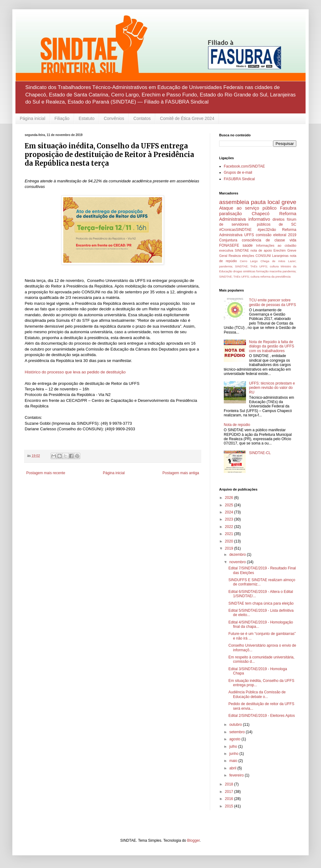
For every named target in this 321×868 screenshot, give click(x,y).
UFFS (249, 235)
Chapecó (261, 214)
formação (262, 271)
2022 (230, 527)
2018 (230, 784)
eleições (248, 256)
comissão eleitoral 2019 (276, 235)
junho (234, 754)
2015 (230, 806)
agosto (235, 739)
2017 (230, 792)
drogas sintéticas (244, 271)
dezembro (238, 555)
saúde (248, 245)
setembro (238, 732)
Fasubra (288, 208)
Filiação (62, 118)
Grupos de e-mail (238, 172)
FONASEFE (229, 245)
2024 (230, 512)
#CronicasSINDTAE (235, 230)
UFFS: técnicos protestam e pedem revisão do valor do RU (272, 388)
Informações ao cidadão (276, 245)
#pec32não (267, 230)
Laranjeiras (280, 256)
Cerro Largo (249, 261)
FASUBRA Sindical (239, 179)
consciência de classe (264, 240)
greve (289, 202)
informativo (259, 219)
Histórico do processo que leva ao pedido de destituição (75, 372)
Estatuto (87, 118)
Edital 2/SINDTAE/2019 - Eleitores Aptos (262, 716)
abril (233, 768)
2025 (230, 505)
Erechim (280, 250)
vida (293, 240)
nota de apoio (261, 250)
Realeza (235, 256)
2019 (230, 548)
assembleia (234, 202)
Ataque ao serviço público (248, 208)
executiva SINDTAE (234, 250)
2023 (230, 519)
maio (234, 761)
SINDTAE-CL (260, 453)
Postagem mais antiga (181, 473)
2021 (230, 534)
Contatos (142, 118)
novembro (238, 562)
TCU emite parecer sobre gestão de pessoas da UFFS (273, 302)
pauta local (265, 202)
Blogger (193, 840)
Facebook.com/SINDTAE (244, 166)
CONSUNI (263, 256)
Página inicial (33, 118)
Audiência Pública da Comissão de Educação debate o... (257, 694)
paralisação (231, 214)
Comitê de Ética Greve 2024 (187, 118)
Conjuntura (228, 240)
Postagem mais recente (46, 473)
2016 (230, 799)
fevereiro (237, 775)
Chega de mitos (273, 261)
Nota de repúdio (237, 425)
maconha (275, 271)
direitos (279, 219)
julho (234, 747)
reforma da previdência (275, 277)
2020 (230, 541)
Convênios (114, 118)
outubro (236, 725)
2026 (230, 498)
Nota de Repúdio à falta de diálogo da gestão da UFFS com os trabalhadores (272, 346)
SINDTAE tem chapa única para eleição (261, 603)
